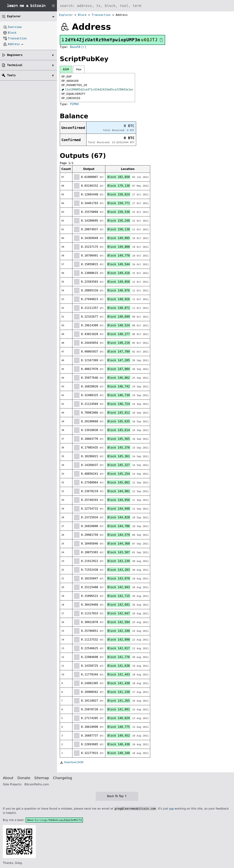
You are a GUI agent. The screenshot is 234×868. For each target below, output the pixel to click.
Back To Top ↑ (117, 796)
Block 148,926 (119, 299)
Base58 (75, 47)
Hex (79, 69)
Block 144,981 (119, 491)
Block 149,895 (119, 238)
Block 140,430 (119, 744)
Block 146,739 (119, 395)
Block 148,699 (119, 317)
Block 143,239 (119, 561)
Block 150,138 (119, 229)
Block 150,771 (119, 203)
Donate (24, 778)
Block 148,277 (119, 334)
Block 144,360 (119, 544)
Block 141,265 (119, 701)
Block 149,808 (119, 247)
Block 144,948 (119, 509)
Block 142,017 (119, 648)
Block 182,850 (119, 177)
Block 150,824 (119, 194)
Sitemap (42, 778)
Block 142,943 (119, 587)
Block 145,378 (119, 448)
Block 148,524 (119, 325)
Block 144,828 (119, 517)
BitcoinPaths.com (37, 784)
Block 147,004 (119, 369)
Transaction (101, 15)
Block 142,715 (119, 596)
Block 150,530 (119, 212)
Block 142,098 (119, 640)
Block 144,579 (119, 535)
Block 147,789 (119, 352)
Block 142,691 (119, 605)
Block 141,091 (119, 709)
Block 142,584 (119, 622)
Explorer (66, 15)
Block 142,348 (119, 631)
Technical (15, 65)
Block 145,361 (119, 456)
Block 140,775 (119, 727)
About (8, 778)
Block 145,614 (119, 430)
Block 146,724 (119, 404)
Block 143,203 (119, 570)
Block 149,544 (119, 264)
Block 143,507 (119, 552)
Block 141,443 (119, 674)
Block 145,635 (119, 421)
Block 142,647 (119, 613)
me (171, 809)
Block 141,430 (119, 683)
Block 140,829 (119, 718)
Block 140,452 (119, 736)
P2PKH (74, 104)
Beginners (15, 55)
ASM (66, 69)
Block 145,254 (119, 474)
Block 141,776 (119, 657)
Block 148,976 (119, 290)
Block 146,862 (119, 378)
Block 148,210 (119, 343)
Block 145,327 (119, 465)
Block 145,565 (119, 439)
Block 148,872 (119, 308)
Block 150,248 (119, 221)
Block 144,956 (119, 500)
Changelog (63, 778)
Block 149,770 (119, 256)
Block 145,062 (119, 482)
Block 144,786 (119, 526)
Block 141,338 (119, 692)
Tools (11, 75)
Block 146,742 (119, 386)
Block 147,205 (119, 360)
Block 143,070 (119, 578)
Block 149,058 (119, 282)
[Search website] (145, 6)
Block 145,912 (119, 413)
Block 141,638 (119, 666)
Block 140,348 (119, 753)
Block (82, 15)
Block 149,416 (119, 273)
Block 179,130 (119, 186)
